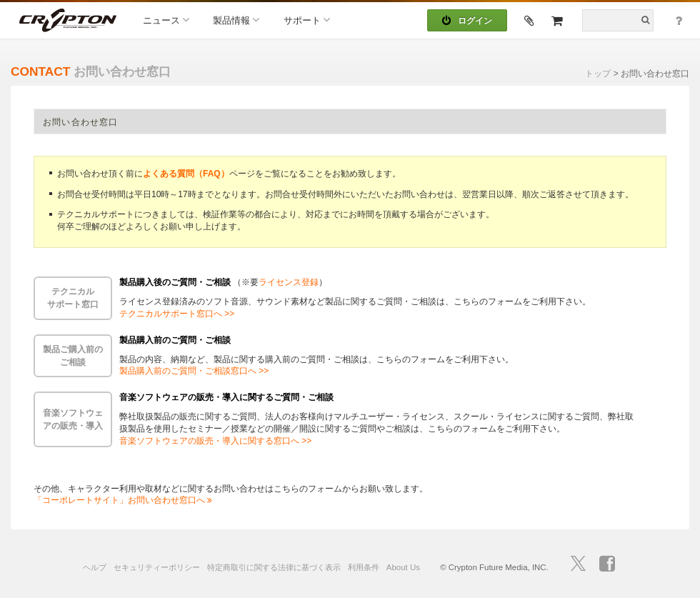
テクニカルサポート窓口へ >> (177, 314)
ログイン (467, 21)
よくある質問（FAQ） (186, 174)
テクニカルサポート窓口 (73, 298)
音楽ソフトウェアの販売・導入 (73, 419)
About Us (403, 567)
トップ (598, 74)
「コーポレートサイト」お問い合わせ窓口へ (123, 500)
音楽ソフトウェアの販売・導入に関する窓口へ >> (215, 441)
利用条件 (364, 567)
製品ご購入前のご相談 (73, 356)
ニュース (166, 20)
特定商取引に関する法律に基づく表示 (274, 567)
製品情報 (236, 20)
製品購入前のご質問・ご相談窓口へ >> (194, 371)
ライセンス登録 (289, 282)
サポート (307, 20)
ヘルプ (95, 567)
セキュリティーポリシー (157, 567)
